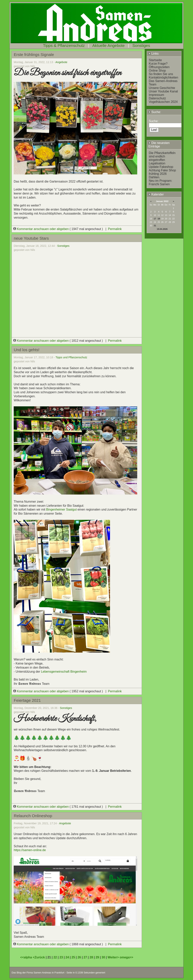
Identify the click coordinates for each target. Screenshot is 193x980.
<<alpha (27, 957)
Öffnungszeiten (159, 67)
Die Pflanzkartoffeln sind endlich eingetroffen (162, 156)
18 (159, 219)
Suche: (155, 112)
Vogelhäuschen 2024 (163, 102)
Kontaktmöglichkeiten (163, 77)
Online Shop (157, 71)
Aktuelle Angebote (108, 45)
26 (79, 957)
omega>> (126, 957)
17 (155, 219)
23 (61, 957)
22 (55, 957)
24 (67, 957)
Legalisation (157, 163)
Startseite (155, 60)
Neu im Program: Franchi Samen (160, 182)
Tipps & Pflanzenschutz (64, 45)
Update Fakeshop (161, 167)
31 (155, 226)
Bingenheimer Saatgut (62, 509)
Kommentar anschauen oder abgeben (41, 229)
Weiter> (114, 957)
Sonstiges (141, 45)
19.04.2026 (162, 229)
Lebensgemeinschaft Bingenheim (64, 672)
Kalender (156, 194)
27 (85, 957)
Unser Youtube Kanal (163, 91)
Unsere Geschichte (162, 88)
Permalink (115, 229)
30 (103, 957)
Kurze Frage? (158, 64)
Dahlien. (154, 177)
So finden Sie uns (161, 74)
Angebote (61, 62)
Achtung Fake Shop (162, 170)
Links (154, 54)
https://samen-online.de (30, 850)
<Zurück (39, 957)
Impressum (156, 95)
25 (73, 957)
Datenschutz (157, 98)
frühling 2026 (158, 174)
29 (97, 957)
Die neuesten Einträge (159, 145)
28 (91, 957)
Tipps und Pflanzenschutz (71, 357)
